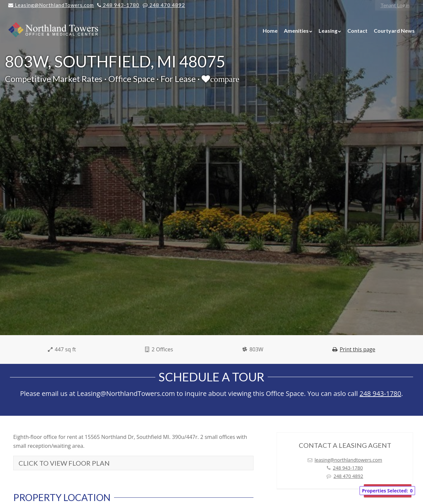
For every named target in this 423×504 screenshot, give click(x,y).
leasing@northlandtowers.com (348, 460)
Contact (357, 31)
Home (270, 31)
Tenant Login (395, 5)
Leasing (328, 31)
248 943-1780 (380, 393)
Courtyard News (394, 31)
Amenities (296, 31)
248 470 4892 (348, 476)
